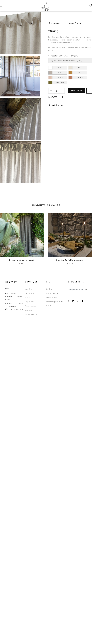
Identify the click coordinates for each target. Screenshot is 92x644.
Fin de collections (31, 314)
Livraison (49, 289)
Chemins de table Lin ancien (70, 260)
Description (55, 105)
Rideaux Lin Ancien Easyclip (22, 260)
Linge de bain (29, 293)
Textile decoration (31, 306)
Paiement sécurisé (52, 293)
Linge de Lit (29, 289)
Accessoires (29, 310)
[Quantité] (56, 91)
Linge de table (29, 302)
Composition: (53, 56)
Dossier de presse (52, 297)
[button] (45, 271)
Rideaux (27, 297)
